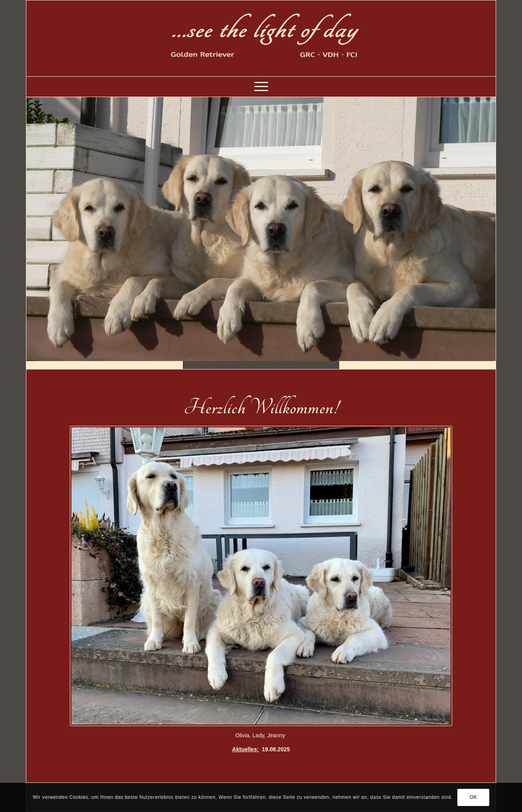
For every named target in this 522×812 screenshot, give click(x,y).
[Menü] (261, 87)
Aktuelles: (246, 749)
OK (474, 797)
